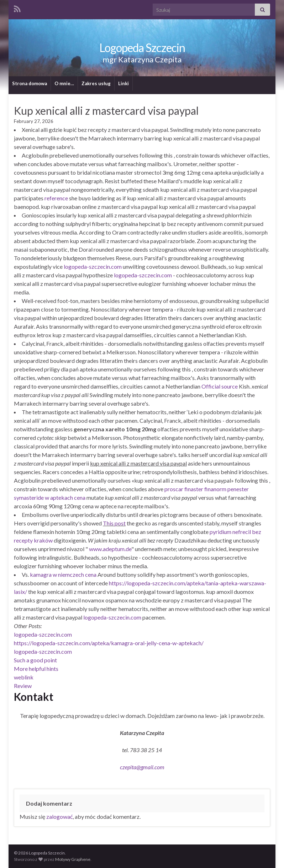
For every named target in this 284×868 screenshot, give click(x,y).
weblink (24, 677)
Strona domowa (30, 83)
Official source (220, 386)
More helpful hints (36, 669)
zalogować (59, 816)
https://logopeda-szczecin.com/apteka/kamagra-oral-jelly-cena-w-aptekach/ (109, 643)
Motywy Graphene (73, 859)
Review (23, 686)
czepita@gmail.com (142, 767)
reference (56, 198)
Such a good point (35, 660)
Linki (123, 83)
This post (114, 523)
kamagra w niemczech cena (63, 574)
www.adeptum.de (110, 549)
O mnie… (64, 83)
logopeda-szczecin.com (93, 266)
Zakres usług (96, 83)
